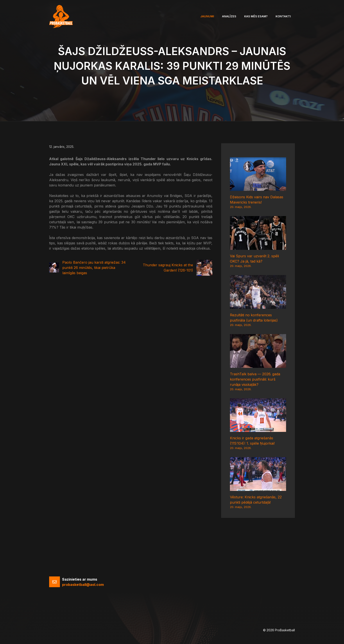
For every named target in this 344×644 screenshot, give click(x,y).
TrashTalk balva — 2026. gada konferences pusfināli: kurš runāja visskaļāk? (255, 379)
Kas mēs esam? (256, 16)
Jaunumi (207, 16)
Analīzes (229, 16)
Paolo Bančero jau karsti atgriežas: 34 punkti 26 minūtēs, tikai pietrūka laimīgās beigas (94, 268)
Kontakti (283, 16)
